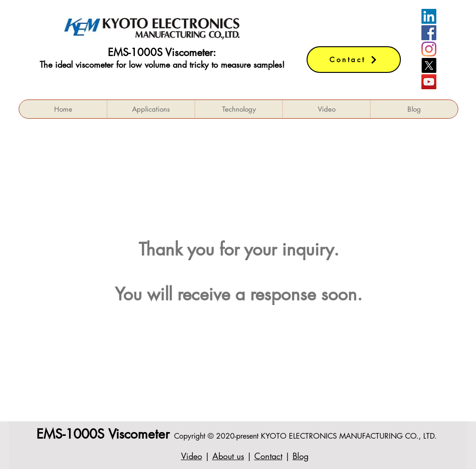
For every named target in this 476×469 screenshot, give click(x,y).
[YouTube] (429, 82)
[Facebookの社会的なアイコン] (429, 33)
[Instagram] (429, 49)
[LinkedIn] (429, 16)
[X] (429, 65)
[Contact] (354, 60)
